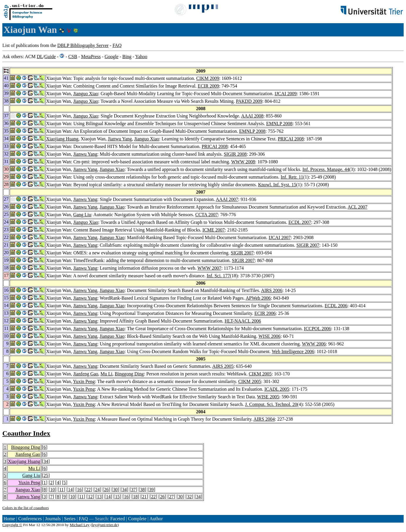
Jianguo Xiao (86, 94)
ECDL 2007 (300, 222)
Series (70, 519)
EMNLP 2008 (279, 124)
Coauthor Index (26, 433)
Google (111, 57)
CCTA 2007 (207, 215)
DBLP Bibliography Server (83, 45)
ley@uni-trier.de (105, 525)
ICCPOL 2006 (318, 329)
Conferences (30, 519)
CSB (73, 57)
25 (46, 475)
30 (115, 490)
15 (117, 497)
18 (135, 497)
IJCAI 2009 (286, 94)
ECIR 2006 (265, 313)
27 (171, 497)
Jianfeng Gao (86, 374)
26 (106, 490)
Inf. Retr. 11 (292, 177)
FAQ (117, 45)
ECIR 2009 (208, 86)
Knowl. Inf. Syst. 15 (277, 185)
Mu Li (106, 374)
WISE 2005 (268, 397)
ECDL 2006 (336, 306)
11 (61, 490)
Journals (53, 519)
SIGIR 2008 (235, 154)
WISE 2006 (270, 336)
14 (70, 490)
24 (97, 490)
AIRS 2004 (264, 419)
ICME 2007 (214, 230)
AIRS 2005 (223, 366)
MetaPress (91, 57)
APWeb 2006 (258, 298)
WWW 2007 (209, 268)
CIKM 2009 (208, 78)
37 (133, 490)
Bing (127, 57)
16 (79, 490)
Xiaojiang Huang (62, 139)
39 (151, 490)
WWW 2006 (314, 344)
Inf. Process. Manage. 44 (326, 169)
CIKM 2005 (260, 374)
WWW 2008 (243, 162)
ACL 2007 (357, 207)
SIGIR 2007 (308, 245)
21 (144, 497)
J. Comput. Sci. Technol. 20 (271, 404)
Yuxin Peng (84, 381)
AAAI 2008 (252, 116)
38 (142, 490)
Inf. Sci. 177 (218, 276)
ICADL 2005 (277, 389)
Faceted (118, 519)
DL (40, 57)
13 (99, 497)
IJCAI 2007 (280, 238)
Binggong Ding (129, 374)
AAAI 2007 (227, 199)
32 (189, 497)
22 (88, 490)
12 (90, 497)
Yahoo (141, 57)
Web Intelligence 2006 (293, 351)
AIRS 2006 (271, 290)
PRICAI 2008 (291, 139)
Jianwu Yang (120, 139)
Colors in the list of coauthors (26, 508)
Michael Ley (80, 525)
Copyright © (12, 525)
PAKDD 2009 (249, 101)
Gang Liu (82, 215)
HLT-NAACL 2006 (243, 321)
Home (9, 519)
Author (156, 519)
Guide (50, 57)
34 (46, 461)
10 (53, 490)
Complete (137, 519)
